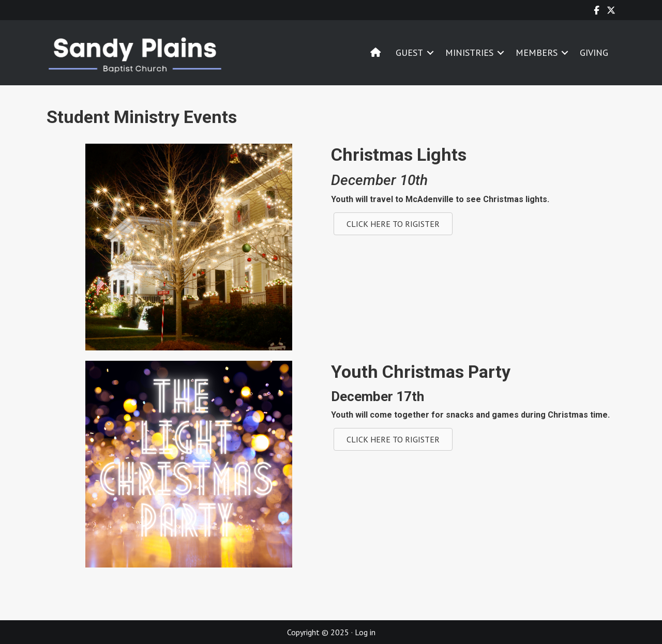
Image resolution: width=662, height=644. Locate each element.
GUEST (409, 52)
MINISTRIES (469, 52)
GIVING (594, 52)
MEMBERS (537, 52)
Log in (365, 632)
